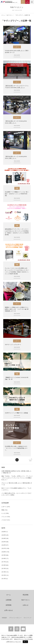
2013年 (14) (5, 575)
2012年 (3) (5, 578)
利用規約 (4, 618)
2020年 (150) (5, 552)
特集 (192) (4, 510)
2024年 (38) (5, 538)
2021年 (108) (5, 548)
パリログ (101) (6, 520)
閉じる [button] (25, 642)
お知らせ (26, 605)
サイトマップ (27, 618)
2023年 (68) (5, 542)
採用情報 (9, 605)
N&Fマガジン (10, 15)
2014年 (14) (5, 572)
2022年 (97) (5, 545)
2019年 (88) (5, 555)
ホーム (3, 15)
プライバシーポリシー (15, 618)
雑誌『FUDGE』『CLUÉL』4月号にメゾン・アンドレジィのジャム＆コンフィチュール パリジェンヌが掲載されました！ (17, 478)
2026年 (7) (5, 532)
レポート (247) (6, 507)
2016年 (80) (5, 565)
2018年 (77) (5, 558)
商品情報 (26, 595)
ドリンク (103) (6, 517)
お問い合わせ (9, 610)
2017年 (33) (5, 562)
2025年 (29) (5, 535)
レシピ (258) (5, 513)
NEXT (30, 461)
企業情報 (9, 600)
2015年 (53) (5, 568)
